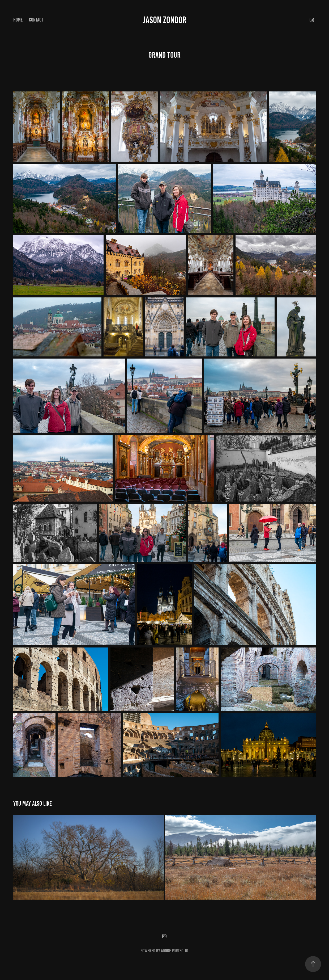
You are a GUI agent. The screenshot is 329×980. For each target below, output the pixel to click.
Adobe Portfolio (175, 951)
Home (18, 20)
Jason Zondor (164, 20)
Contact (36, 20)
